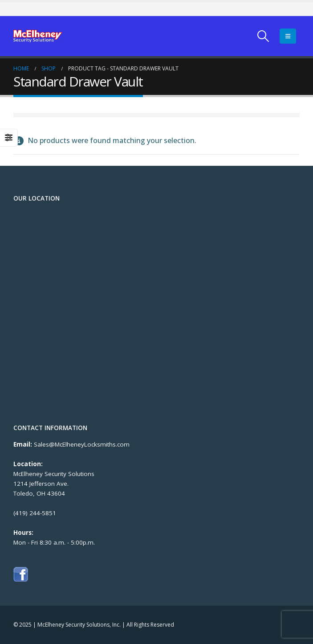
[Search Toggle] (263, 36)
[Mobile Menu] (288, 36)
